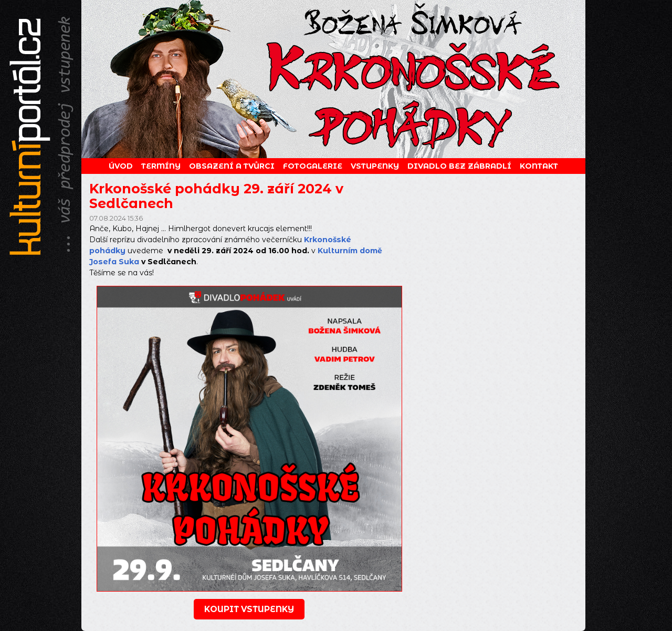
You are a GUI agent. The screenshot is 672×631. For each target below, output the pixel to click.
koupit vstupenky (249, 609)
